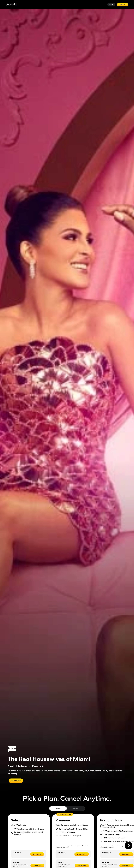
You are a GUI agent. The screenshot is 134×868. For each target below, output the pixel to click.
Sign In (111, 5)
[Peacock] (11, 5)
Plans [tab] (58, 808)
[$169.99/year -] (126, 866)
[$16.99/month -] (126, 854)
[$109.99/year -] (82, 866)
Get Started (123, 5)
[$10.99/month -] (82, 854)
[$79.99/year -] (37, 866)
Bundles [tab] (76, 808)
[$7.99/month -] (37, 854)
